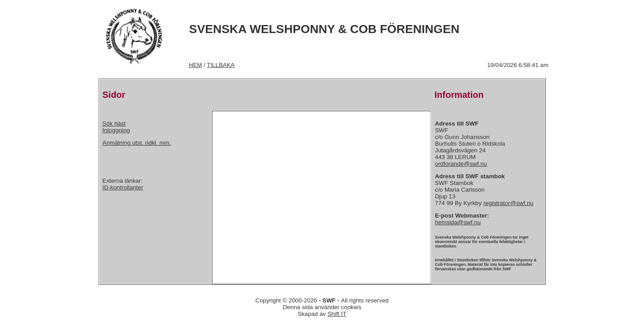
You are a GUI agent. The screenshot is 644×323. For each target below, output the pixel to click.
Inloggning (116, 130)
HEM (195, 65)
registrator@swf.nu (508, 203)
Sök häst (114, 124)
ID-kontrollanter (123, 187)
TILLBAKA (221, 65)
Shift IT (337, 314)
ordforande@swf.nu (461, 164)
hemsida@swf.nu (458, 222)
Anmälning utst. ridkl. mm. (137, 143)
